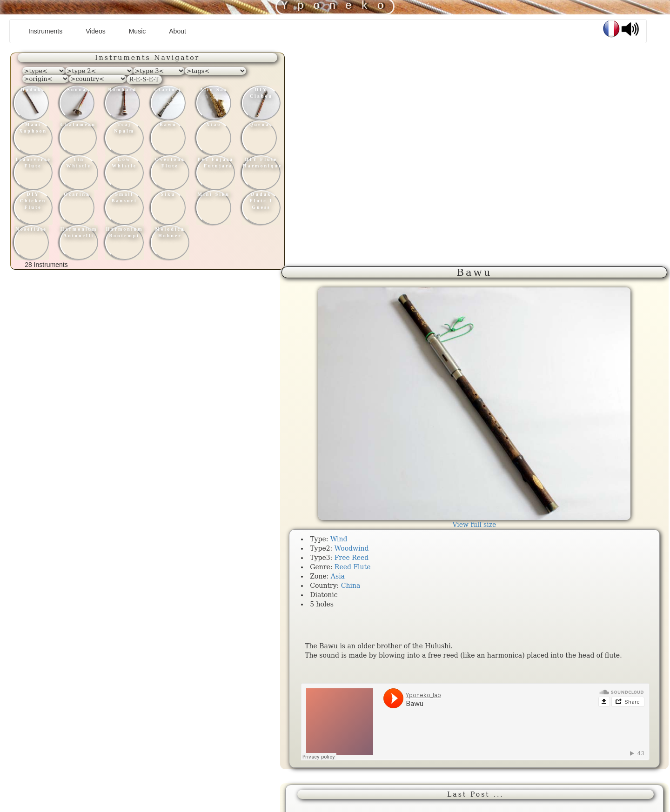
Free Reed (352, 558)
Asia (338, 576)
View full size (474, 525)
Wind (339, 539)
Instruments (49, 30)
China (351, 586)
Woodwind (352, 548)
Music (137, 31)
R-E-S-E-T (144, 79)
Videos (96, 31)
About (178, 31)
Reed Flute (353, 567)
